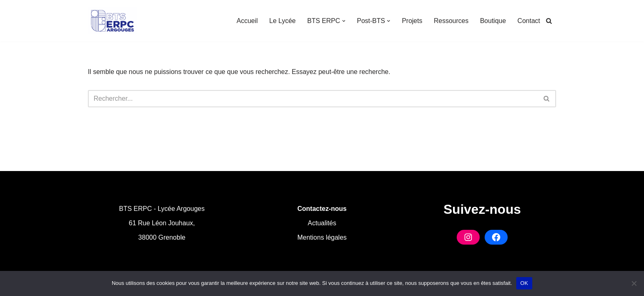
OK (524, 283)
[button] (344, 21)
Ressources (451, 21)
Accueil (247, 21)
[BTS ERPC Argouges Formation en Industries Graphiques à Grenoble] (113, 21)
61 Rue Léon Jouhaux (161, 223)
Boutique (493, 21)
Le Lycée (283, 21)
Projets (412, 21)
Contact (529, 21)
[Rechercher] (549, 21)
